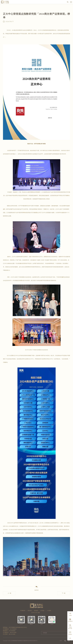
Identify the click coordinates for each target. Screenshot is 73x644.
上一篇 (9, 593)
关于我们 (42, 611)
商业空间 (30, 611)
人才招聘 (49, 611)
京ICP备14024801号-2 (33, 641)
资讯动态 (36, 611)
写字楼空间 (23, 611)
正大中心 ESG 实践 (36, 613)
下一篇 (64, 593)
